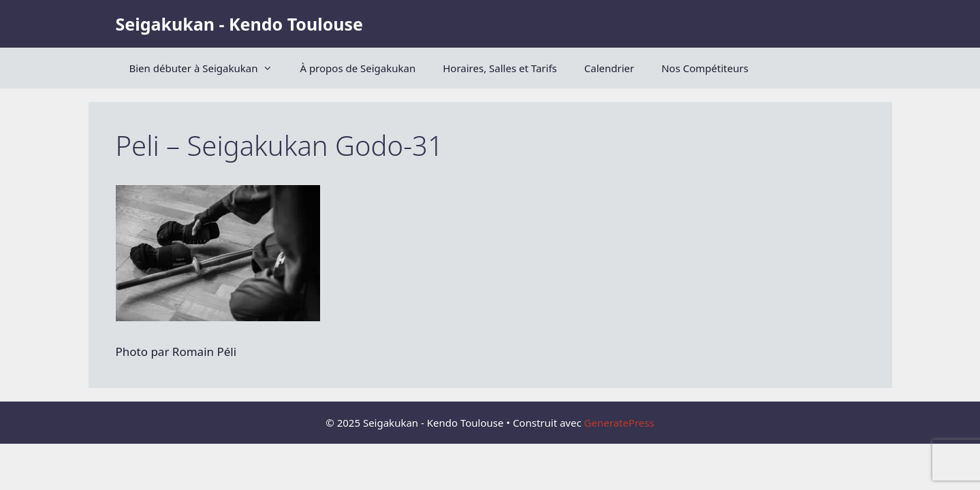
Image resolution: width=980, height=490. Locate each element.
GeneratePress (619, 423)
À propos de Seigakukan (358, 68)
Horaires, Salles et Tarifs (500, 68)
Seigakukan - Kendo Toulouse (239, 24)
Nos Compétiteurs (705, 68)
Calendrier (609, 68)
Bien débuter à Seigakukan (208, 68)
